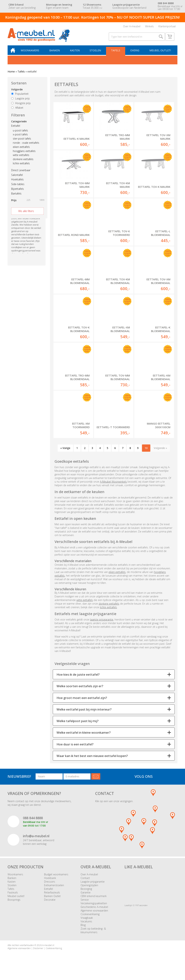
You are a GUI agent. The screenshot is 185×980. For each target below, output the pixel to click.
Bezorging (86, 895)
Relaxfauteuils (52, 898)
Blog (83, 931)
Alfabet (17, 110)
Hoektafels (17, 181)
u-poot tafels (20, 132)
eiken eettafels (21, 149)
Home (11, 74)
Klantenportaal (167, 27)
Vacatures (86, 927)
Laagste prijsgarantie (93, 887)
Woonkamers (32, 52)
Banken (56, 52)
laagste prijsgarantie (102, 625)
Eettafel (16, 128)
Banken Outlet (52, 902)
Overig (135, 52)
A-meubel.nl (48, 951)
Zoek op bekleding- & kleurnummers (93, 936)
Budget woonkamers (56, 880)
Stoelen (96, 52)
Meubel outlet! (160, 52)
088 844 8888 (33, 823)
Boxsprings (14, 905)
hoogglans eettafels (24, 153)
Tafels (116, 52)
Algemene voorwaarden (94, 916)
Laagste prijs (21, 100)
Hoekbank (50, 884)
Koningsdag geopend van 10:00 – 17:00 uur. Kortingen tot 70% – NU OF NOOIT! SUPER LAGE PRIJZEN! (92, 17)
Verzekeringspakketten (94, 909)
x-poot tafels (20, 136)
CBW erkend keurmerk (94, 902)
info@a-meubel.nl (36, 842)
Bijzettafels (18, 191)
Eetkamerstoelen (54, 891)
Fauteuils (13, 898)
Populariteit (20, 96)
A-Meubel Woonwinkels (113, 487)
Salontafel (17, 177)
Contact (85, 884)
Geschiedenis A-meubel (94, 913)
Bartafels (16, 195)
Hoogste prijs (21, 105)
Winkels (149, 27)
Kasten (76, 52)
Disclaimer (38, 954)
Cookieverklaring (90, 920)
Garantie (86, 898)
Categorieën (19, 123)
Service (85, 905)
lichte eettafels (21, 165)
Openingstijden (89, 891)
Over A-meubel (132, 27)
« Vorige (65, 454)
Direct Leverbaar (21, 172)
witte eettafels (21, 157)
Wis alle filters (26, 213)
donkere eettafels (23, 161)
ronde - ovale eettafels (26, 145)
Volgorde (17, 91)
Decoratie (50, 905)
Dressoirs (50, 887)
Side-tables (18, 186)
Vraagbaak (87, 924)
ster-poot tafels (22, 141)
